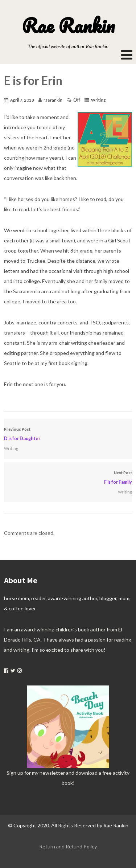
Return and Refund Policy (68, 846)
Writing (98, 100)
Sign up (15, 773)
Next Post (68, 479)
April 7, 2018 (22, 100)
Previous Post (68, 435)
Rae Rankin (68, 25)
